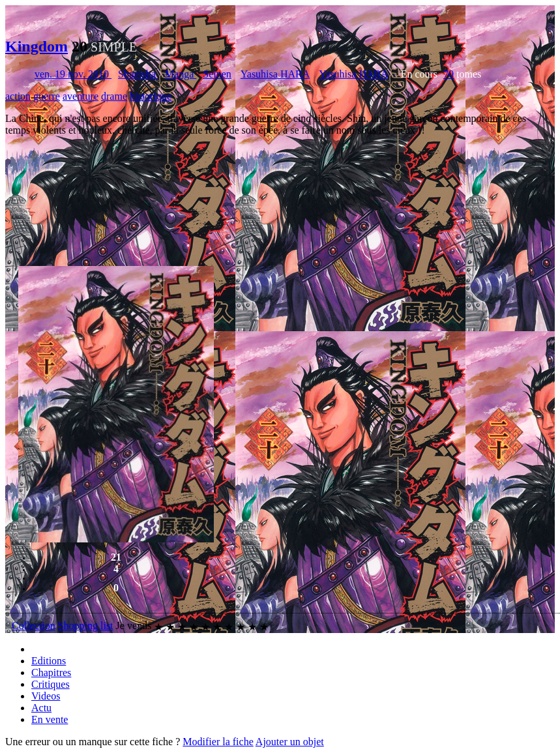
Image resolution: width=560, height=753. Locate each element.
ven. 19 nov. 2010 (73, 74)
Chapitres (51, 672)
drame (114, 96)
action (18, 96)
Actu (41, 708)
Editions (49, 661)
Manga (181, 74)
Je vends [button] (134, 626)
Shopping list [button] (86, 626)
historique (151, 96)
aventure (81, 96)
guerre (47, 96)
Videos (46, 696)
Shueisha (138, 74)
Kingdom (37, 46)
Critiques (51, 684)
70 (449, 74)
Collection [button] (34, 626)
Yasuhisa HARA (275, 74)
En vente (50, 719)
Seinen (217, 74)
